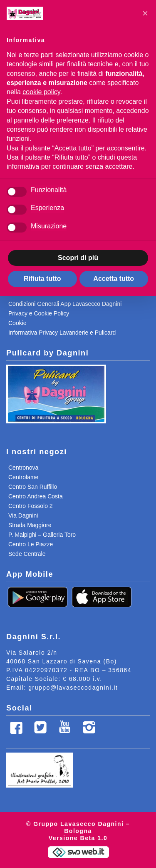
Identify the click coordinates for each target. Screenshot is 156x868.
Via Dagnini (23, 515)
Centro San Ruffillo (33, 487)
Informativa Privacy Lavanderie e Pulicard (62, 333)
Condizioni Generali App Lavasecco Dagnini (65, 304)
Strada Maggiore (30, 525)
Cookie (17, 323)
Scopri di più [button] (78, 258)
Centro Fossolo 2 (31, 506)
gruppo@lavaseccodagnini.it (73, 688)
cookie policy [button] (41, 92)
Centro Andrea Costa (36, 496)
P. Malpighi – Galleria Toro (42, 535)
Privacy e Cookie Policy (39, 313)
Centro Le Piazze (31, 544)
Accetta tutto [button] (114, 279)
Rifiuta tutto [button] (42, 279)
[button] (145, 13)
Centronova (23, 468)
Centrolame (23, 477)
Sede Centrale (27, 554)
